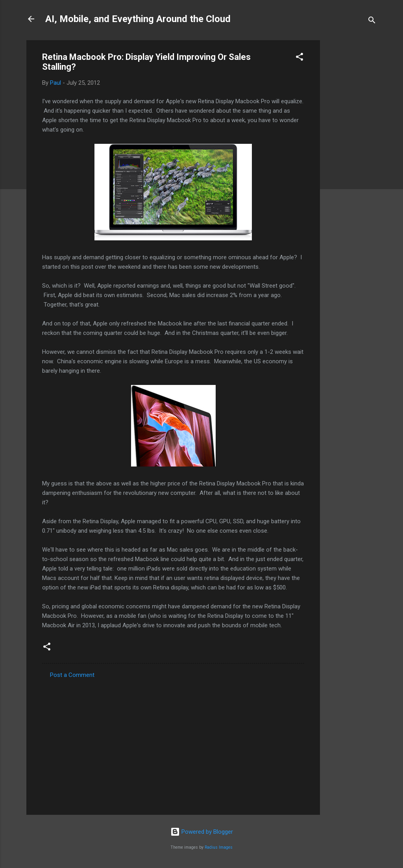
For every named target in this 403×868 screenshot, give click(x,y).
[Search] (372, 21)
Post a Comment (72, 675)
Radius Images (219, 847)
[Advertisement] (351, 158)
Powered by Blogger (202, 832)
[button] (299, 58)
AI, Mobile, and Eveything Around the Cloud (138, 19)
